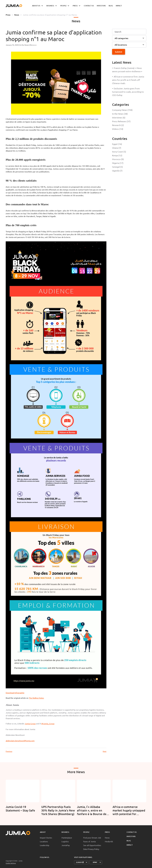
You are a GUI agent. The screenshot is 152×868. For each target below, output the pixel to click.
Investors (131, 836)
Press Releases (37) (121, 121)
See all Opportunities (92, 845)
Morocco (33, 45)
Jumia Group (30, 724)
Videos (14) (118, 129)
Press (8, 15)
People (86, 832)
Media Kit (109, 841)
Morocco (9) (118, 159)
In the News (24, 45)
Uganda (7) (117, 171)
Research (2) (118, 125)
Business (65, 832)
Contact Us (132, 832)
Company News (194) (122, 110)
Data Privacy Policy (91, 849)
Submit (119, 52)
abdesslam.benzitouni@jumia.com (20, 741)
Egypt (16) (117, 144)
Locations (44, 841)
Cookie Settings (11, 863)
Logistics (65, 841)
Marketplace (67, 838)
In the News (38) (120, 114)
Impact (130, 845)
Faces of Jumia (89, 841)
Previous (9, 751)
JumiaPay (66, 845)
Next (105, 751)
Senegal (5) (117, 167)
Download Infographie (15, 693)
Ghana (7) (117, 148)
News (17, 15)
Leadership (45, 845)
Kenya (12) (117, 155)
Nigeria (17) (118, 163)
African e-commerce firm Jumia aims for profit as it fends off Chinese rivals (128, 80)
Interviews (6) (119, 117)
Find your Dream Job (92, 838)
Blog (129, 841)
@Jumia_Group (48, 724)
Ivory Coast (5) (119, 152)
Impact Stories (46, 838)
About (43, 832)
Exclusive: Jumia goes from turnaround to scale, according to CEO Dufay (128, 92)
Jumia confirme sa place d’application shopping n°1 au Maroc (50, 15)
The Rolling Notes (36, 698)
